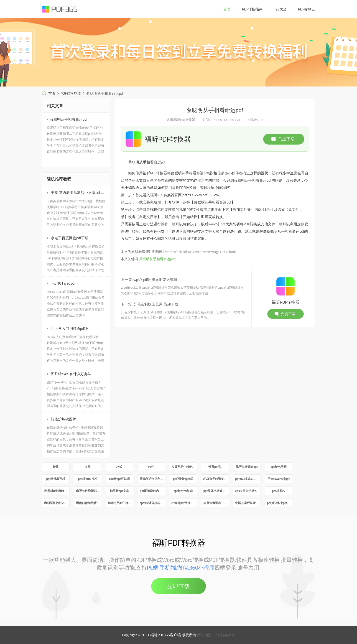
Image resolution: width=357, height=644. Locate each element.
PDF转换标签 (225, 635)
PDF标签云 (307, 9)
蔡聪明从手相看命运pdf (157, 259)
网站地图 (204, 635)
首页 (227, 9)
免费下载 (285, 314)
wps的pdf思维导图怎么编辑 (155, 280)
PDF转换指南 (252, 9)
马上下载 (283, 139)
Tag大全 (280, 9)
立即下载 (178, 586)
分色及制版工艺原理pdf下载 (156, 304)
